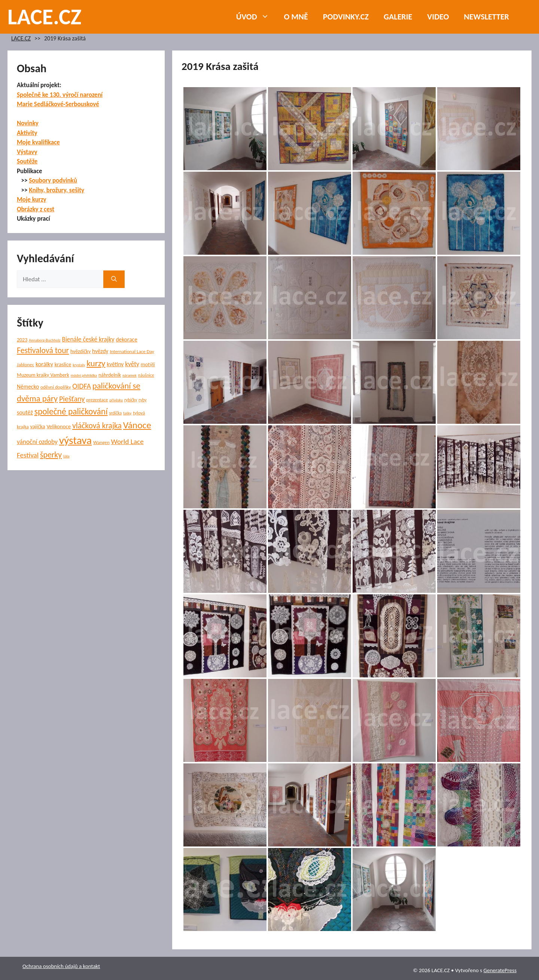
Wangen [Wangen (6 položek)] (101, 442)
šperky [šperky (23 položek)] (51, 455)
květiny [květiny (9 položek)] (115, 364)
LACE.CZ (45, 17)
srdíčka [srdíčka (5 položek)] (115, 413)
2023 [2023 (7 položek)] (22, 340)
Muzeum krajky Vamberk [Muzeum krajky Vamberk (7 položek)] (43, 375)
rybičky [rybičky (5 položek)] (131, 400)
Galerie (398, 17)
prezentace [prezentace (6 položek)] (97, 400)
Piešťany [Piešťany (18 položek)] (72, 399)
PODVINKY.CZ (346, 17)
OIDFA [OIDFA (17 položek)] (82, 386)
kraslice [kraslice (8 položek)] (63, 364)
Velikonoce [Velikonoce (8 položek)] (59, 426)
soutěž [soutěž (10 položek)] (25, 412)
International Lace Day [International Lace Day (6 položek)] (132, 352)
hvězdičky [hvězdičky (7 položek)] (80, 351)
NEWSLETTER (486, 17)
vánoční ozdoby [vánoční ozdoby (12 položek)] (37, 442)
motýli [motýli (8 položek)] (148, 364)
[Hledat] (114, 279)
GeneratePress (500, 970)
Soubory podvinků (53, 180)
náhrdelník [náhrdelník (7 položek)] (110, 375)
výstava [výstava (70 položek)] (75, 440)
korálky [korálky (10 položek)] (44, 364)
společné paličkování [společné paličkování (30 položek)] (71, 411)
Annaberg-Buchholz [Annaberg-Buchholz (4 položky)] (45, 340)
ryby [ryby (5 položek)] (142, 400)
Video (438, 17)
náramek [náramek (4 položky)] (130, 375)
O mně (296, 17)
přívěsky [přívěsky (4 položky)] (116, 400)
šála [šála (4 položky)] (66, 456)
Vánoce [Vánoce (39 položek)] (137, 425)
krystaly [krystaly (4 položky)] (79, 365)
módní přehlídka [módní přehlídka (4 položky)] (84, 375)
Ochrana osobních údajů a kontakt (61, 966)
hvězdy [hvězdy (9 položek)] (100, 351)
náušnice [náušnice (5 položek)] (146, 375)
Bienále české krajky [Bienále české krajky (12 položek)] (88, 339)
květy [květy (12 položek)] (132, 364)
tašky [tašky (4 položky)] (127, 413)
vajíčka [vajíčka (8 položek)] (38, 426)
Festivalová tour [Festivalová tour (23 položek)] (43, 350)
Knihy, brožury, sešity (57, 190)
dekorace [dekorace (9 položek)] (126, 339)
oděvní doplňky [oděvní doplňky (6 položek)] (56, 387)
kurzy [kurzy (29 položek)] (96, 363)
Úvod (256, 17)
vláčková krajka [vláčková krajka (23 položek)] (97, 425)
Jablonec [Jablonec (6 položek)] (25, 365)
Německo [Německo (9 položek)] (28, 387)
